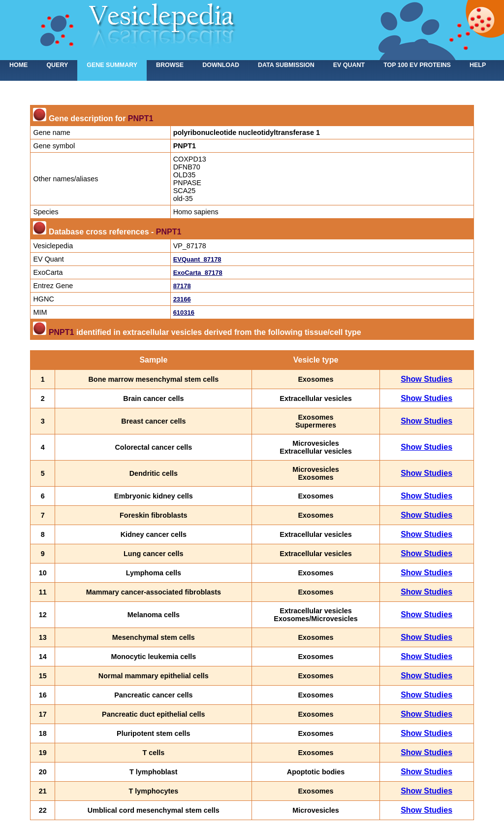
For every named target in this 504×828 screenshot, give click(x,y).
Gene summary (112, 65)
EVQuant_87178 (197, 259)
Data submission (286, 65)
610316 (184, 313)
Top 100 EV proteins (417, 65)
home (18, 65)
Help (478, 65)
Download (221, 65)
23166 (182, 299)
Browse (170, 65)
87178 (182, 286)
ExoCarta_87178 (198, 273)
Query (57, 65)
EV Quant (349, 65)
